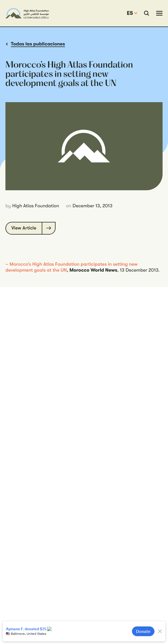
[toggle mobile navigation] (159, 13)
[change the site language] (132, 13)
